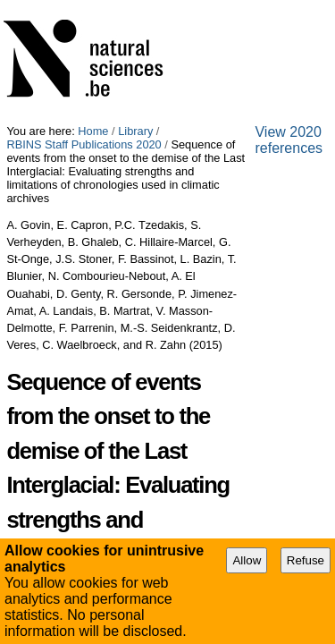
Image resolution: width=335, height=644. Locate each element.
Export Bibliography (79, 434)
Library (135, 7)
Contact (201, 489)
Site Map (71, 489)
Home (93, 7)
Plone (257, 489)
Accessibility (138, 489)
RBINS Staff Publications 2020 (240, 7)
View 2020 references (72, 474)
